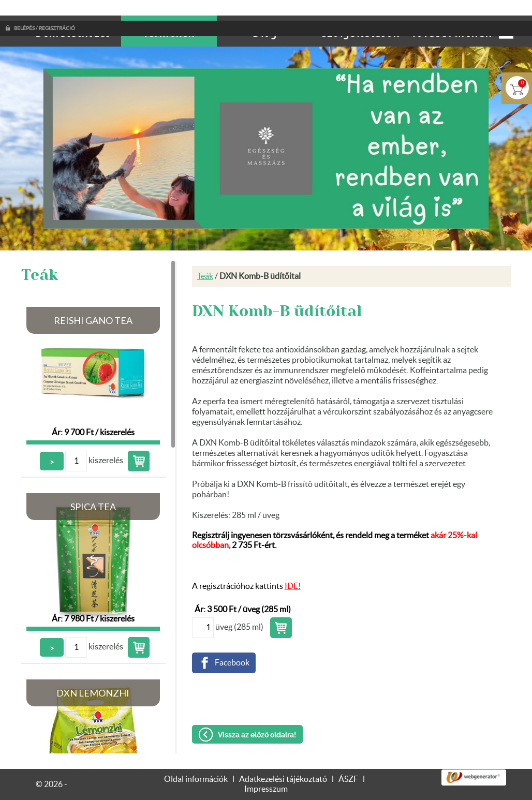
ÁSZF (348, 759)
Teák (205, 256)
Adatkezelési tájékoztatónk (70, 788)
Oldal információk (196, 759)
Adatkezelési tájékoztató (283, 759)
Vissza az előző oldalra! (257, 714)
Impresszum (266, 768)
